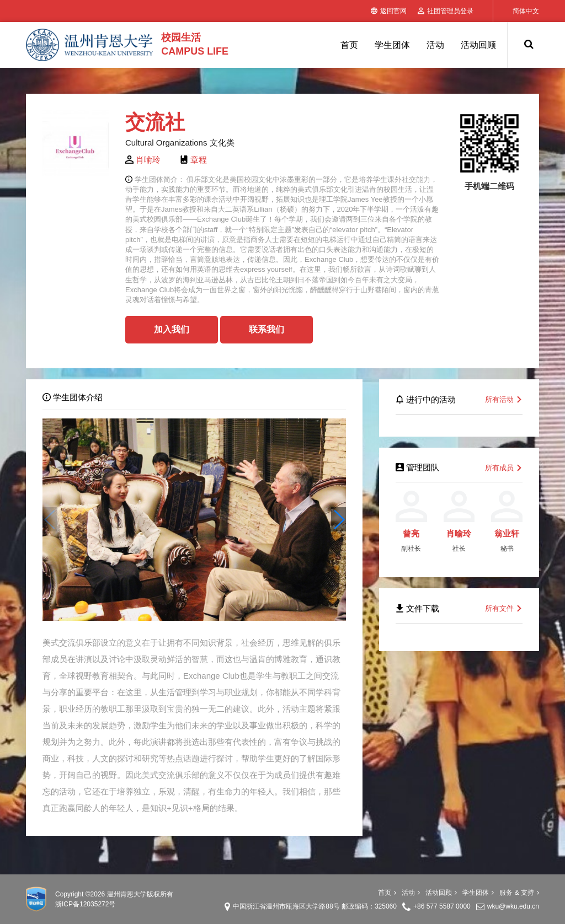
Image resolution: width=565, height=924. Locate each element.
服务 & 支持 (519, 893)
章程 (199, 160)
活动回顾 (478, 45)
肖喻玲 (148, 160)
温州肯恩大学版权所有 (140, 894)
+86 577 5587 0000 (442, 906)
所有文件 (504, 608)
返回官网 (389, 11)
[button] (339, 519)
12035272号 (97, 904)
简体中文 (526, 11)
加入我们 (172, 329)
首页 (349, 45)
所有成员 (504, 468)
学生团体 (392, 45)
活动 (435, 45)
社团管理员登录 (446, 11)
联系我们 (266, 329)
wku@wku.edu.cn (513, 906)
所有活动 (504, 399)
